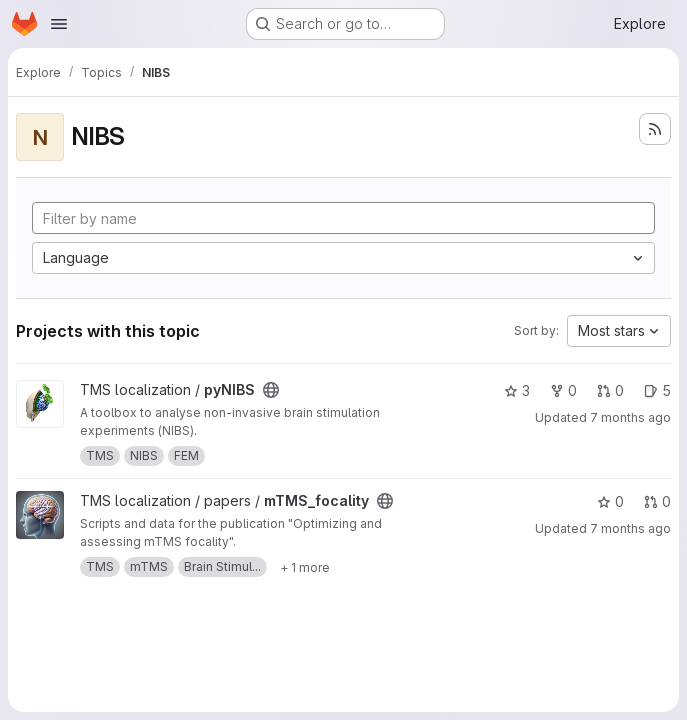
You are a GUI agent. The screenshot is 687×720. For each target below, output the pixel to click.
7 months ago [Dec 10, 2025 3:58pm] (630, 417)
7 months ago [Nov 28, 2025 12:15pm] (630, 528)
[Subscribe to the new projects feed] (655, 129)
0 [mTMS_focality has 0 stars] (610, 501)
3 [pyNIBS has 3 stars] (517, 390)
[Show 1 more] (305, 567)
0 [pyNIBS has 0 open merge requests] (610, 390)
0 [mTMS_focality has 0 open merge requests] (657, 501)
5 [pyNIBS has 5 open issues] (657, 390)
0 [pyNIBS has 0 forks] (563, 390)
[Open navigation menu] (59, 24)
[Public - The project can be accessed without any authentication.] (271, 390)
